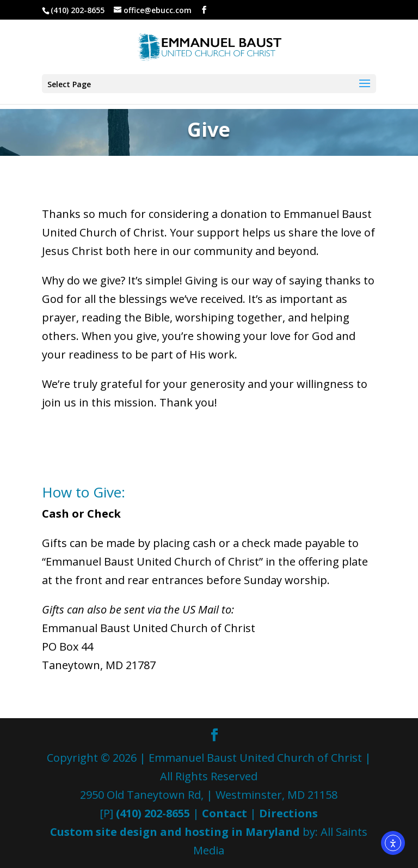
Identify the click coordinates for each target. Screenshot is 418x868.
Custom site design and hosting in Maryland (175, 832)
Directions (288, 813)
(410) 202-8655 (153, 813)
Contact (225, 813)
